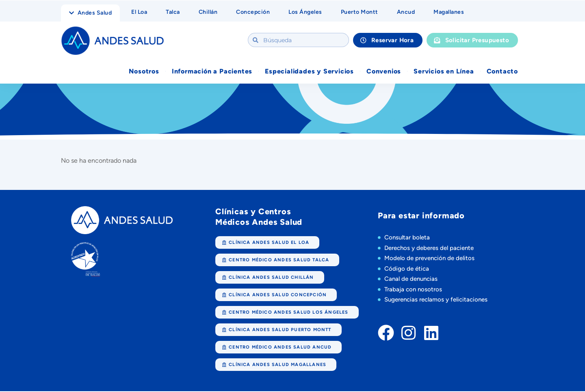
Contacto (502, 72)
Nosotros (144, 72)
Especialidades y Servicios (309, 72)
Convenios (384, 72)
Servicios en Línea (444, 72)
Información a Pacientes (212, 72)
